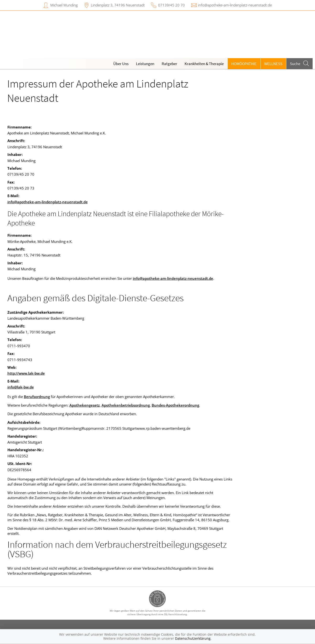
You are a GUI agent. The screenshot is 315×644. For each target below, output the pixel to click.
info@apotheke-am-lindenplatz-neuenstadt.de (235, 5)
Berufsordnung (37, 397)
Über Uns (121, 64)
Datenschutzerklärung (193, 638)
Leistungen (145, 64)
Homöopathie (244, 64)
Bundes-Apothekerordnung (175, 405)
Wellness (273, 64)
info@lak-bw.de (21, 387)
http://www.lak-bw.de (26, 373)
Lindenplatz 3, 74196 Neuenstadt (118, 5)
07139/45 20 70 (171, 5)
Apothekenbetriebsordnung (126, 405)
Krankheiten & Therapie (204, 64)
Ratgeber (169, 64)
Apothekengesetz (85, 405)
